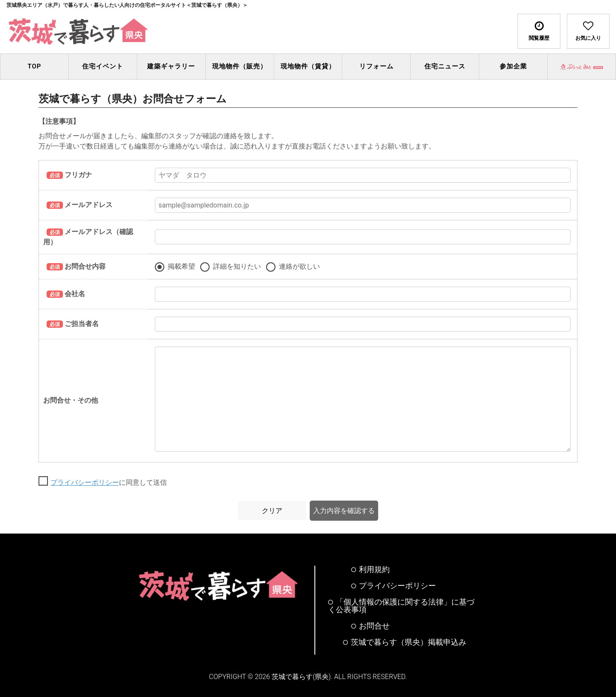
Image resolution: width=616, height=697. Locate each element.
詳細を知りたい (237, 266)
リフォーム (376, 66)
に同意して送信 (109, 483)
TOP (34, 66)
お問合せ (370, 626)
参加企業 (513, 66)
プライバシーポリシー (85, 482)
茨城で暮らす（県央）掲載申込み (405, 642)
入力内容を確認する (344, 511)
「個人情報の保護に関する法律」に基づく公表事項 (401, 606)
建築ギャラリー (171, 66)
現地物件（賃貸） (308, 66)
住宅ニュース (445, 66)
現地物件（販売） (240, 66)
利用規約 (370, 569)
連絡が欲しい (299, 266)
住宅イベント (103, 66)
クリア (272, 511)
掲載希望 (181, 266)
